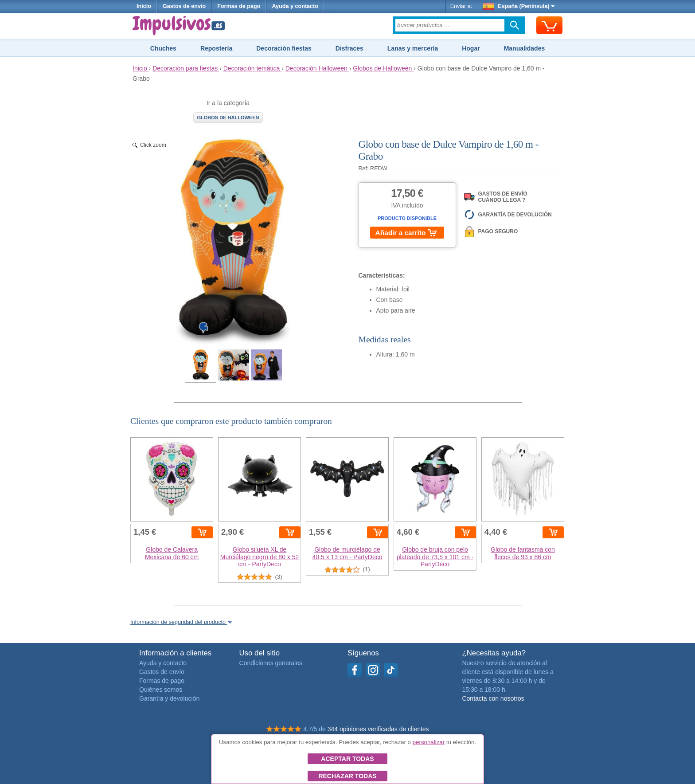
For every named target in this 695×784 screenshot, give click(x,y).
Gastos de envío (184, 6)
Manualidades (525, 48)
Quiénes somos (161, 690)
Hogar (471, 48)
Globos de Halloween (228, 118)
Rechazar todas (347, 776)
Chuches (163, 48)
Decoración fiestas (284, 48)
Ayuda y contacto (295, 6)
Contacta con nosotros (493, 698)
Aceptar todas (347, 759)
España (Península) (519, 6)
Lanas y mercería (413, 48)
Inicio (144, 6)
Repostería (216, 48)
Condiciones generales (271, 663)
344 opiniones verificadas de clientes (378, 729)
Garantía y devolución (169, 698)
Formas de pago (239, 6)
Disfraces (349, 48)
